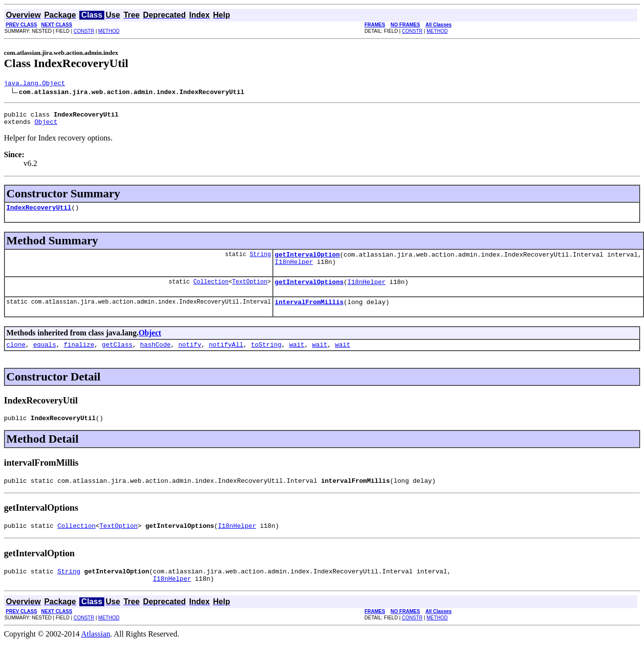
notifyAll (226, 357)
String (260, 261)
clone (16, 357)
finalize (79, 357)
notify (190, 357)
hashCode (155, 357)
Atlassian (96, 654)
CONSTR (84, 31)
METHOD (109, 31)
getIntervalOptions (309, 292)
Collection (211, 292)
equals (45, 357)
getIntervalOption (307, 261)
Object (46, 126)
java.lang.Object (35, 84)
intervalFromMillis (309, 313)
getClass (117, 357)
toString (266, 357)
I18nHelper (294, 270)
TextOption (250, 292)
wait (297, 357)
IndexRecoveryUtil (39, 213)
